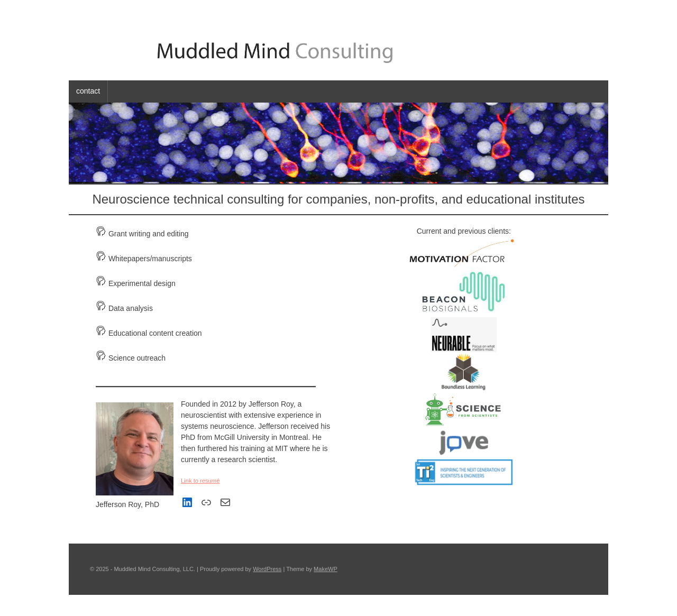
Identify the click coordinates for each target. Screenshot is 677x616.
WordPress (267, 569)
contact (88, 91)
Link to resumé (200, 481)
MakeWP (326, 569)
